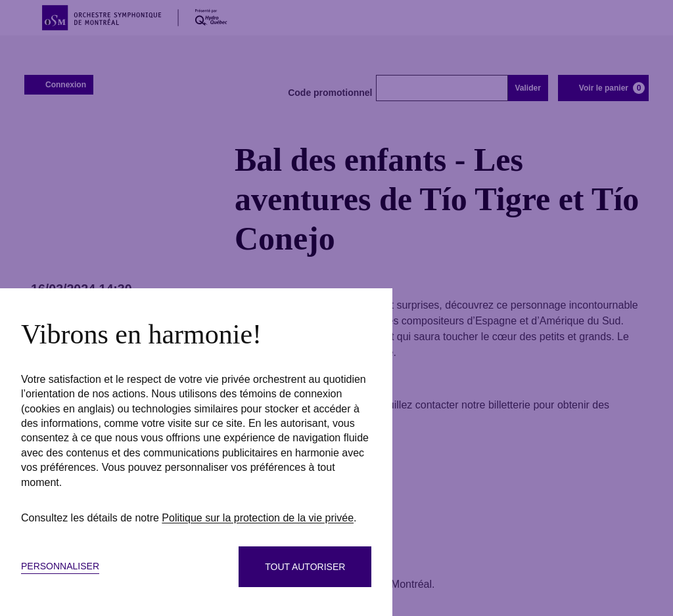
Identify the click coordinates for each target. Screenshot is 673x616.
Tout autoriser (305, 567)
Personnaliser (60, 566)
